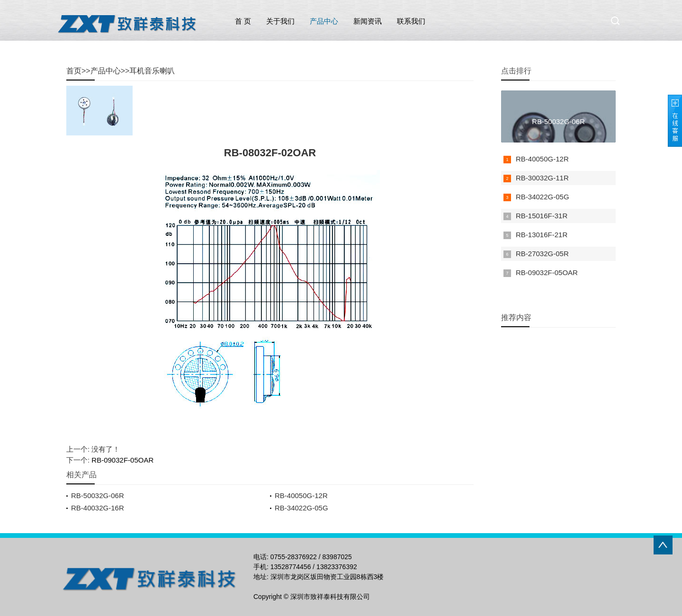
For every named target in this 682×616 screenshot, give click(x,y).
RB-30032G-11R (542, 178)
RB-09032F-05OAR (122, 460)
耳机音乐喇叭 (152, 71)
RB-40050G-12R (301, 495)
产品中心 (324, 21)
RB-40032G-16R (98, 508)
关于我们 (280, 21)
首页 (74, 71)
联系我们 (411, 21)
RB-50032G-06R (98, 495)
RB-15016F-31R (542, 216)
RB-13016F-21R (542, 235)
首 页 (243, 21)
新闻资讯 (368, 21)
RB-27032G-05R (542, 254)
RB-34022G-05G (301, 508)
